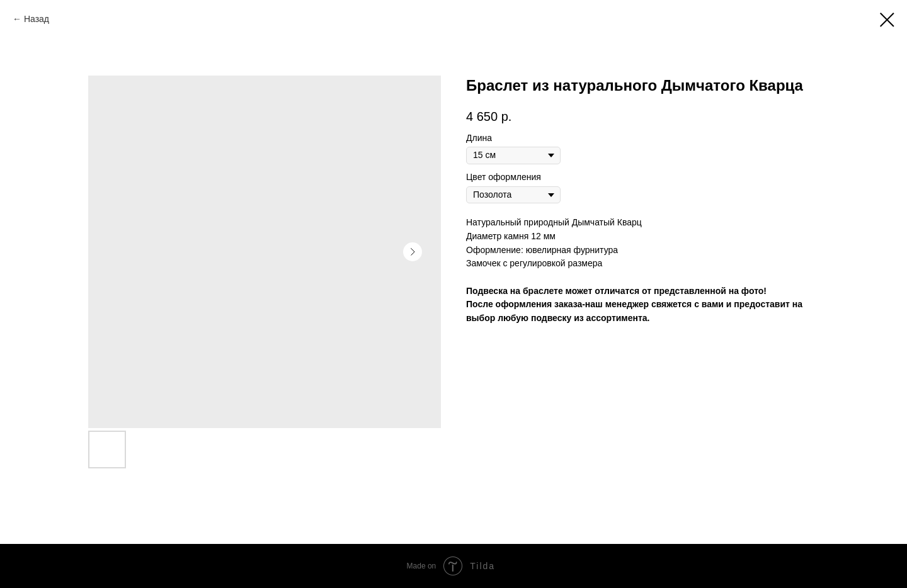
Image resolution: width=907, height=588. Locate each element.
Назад (37, 19)
